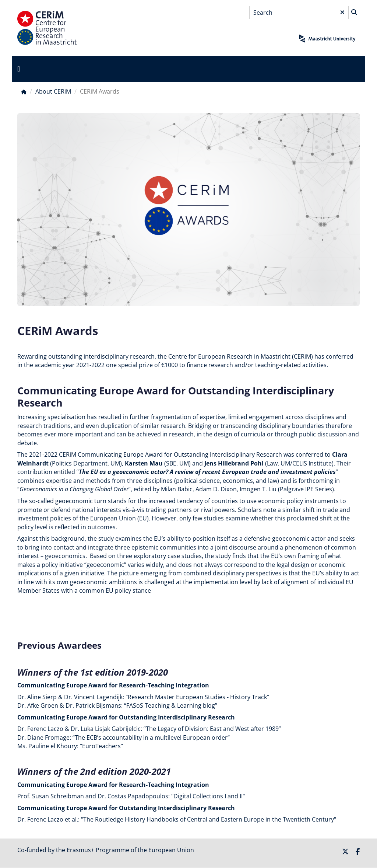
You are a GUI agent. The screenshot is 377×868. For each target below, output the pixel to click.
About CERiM (53, 91)
